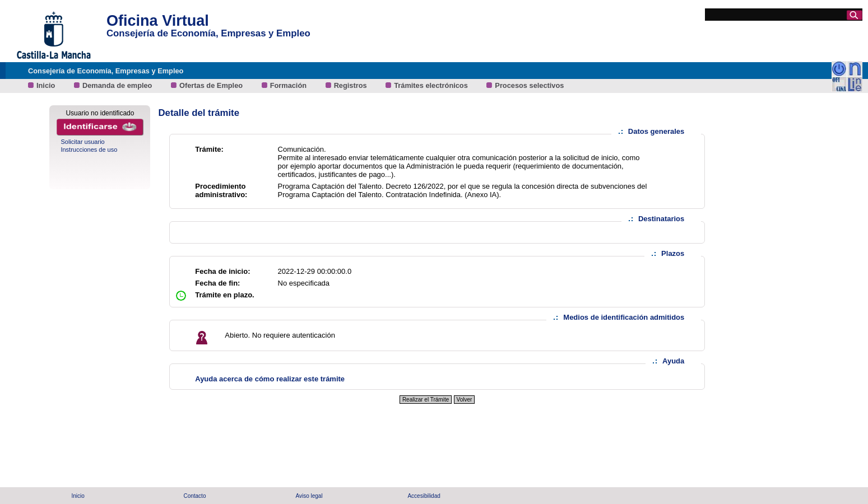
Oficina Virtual (158, 21)
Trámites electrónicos (432, 85)
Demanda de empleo (118, 85)
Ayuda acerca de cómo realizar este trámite (270, 379)
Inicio (47, 85)
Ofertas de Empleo (212, 85)
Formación (289, 85)
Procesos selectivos (529, 85)
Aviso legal (309, 496)
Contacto (194, 496)
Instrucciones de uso (89, 150)
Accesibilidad (424, 496)
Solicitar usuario (82, 142)
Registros (352, 85)
